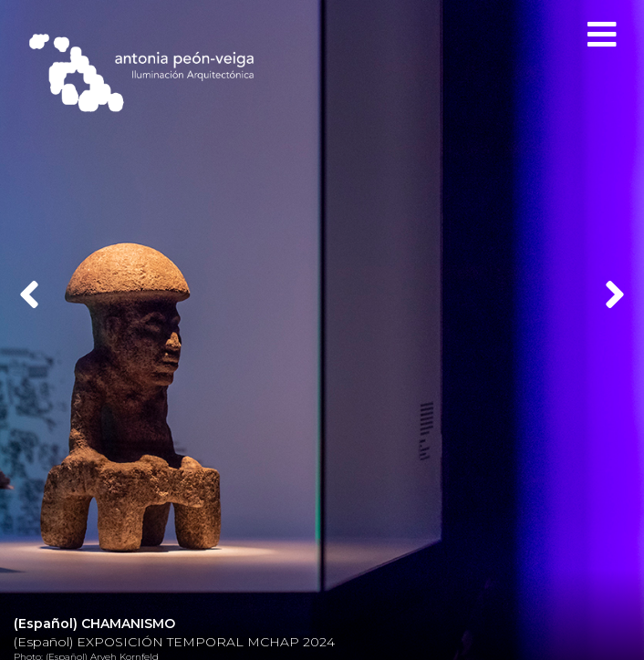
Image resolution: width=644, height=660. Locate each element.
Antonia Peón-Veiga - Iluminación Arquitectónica (151, 73)
